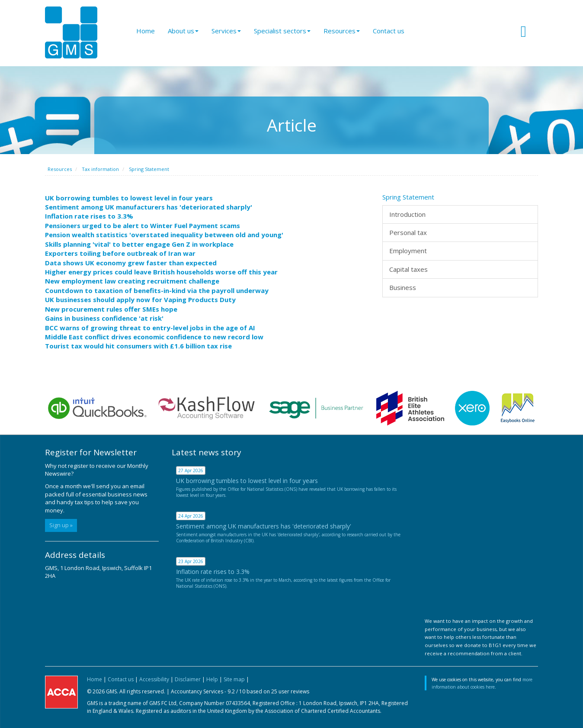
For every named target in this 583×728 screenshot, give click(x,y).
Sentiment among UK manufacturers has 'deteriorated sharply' (149, 207)
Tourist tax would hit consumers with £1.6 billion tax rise (138, 346)
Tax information (100, 169)
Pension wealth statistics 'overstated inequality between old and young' (164, 235)
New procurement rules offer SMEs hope (111, 309)
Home (146, 31)
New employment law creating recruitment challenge (132, 281)
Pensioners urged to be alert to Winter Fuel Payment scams (143, 225)
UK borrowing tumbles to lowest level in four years (129, 198)
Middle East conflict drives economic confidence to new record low (154, 337)
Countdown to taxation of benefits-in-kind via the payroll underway (157, 290)
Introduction (407, 214)
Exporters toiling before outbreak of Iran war (120, 253)
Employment (408, 251)
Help (212, 679)
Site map (234, 679)
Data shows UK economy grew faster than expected (131, 263)
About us (183, 31)
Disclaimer (188, 679)
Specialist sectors (282, 31)
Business (403, 287)
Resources (342, 31)
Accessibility (154, 679)
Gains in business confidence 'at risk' (104, 318)
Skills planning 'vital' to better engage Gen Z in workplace (139, 244)
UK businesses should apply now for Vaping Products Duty (140, 300)
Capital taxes (408, 269)
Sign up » (61, 525)
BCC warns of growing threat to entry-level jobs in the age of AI (150, 328)
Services (226, 31)
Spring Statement (149, 169)
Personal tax (408, 232)
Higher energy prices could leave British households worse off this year (161, 272)
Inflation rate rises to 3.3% (89, 216)
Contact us (389, 31)
